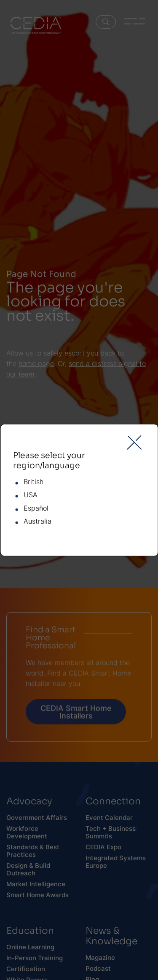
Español (36, 508)
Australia (37, 522)
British (33, 482)
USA (31, 495)
